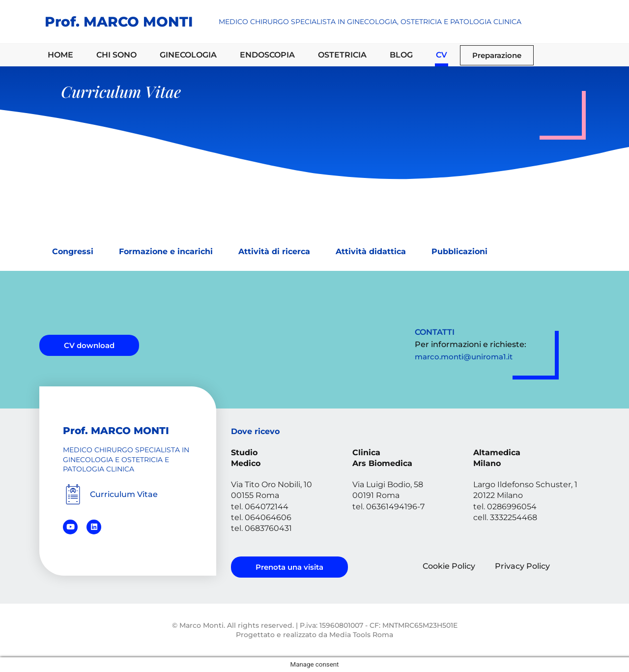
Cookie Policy (449, 566)
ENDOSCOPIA (267, 55)
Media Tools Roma (361, 635)
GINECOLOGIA (188, 55)
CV (442, 55)
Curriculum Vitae (124, 494)
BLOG (401, 55)
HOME (60, 55)
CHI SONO (116, 55)
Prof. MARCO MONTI (119, 22)
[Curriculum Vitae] (73, 494)
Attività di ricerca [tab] (274, 251)
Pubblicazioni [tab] (459, 251)
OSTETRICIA (342, 55)
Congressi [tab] (73, 251)
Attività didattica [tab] (371, 251)
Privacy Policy (522, 566)
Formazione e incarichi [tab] (166, 251)
